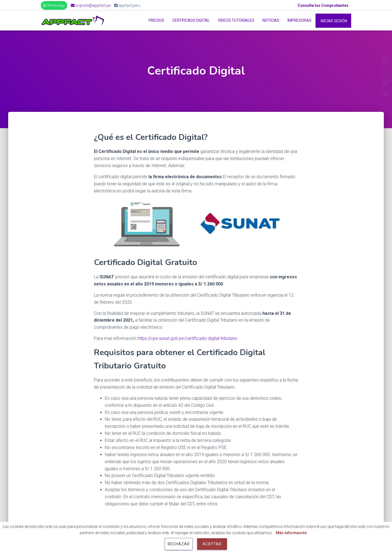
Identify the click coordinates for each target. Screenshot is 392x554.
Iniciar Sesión (334, 21)
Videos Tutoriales (236, 20)
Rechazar (179, 544)
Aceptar (212, 544)
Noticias (271, 20)
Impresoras (299, 20)
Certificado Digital (191, 20)
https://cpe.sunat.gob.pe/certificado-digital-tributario (188, 338)
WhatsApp (54, 5)
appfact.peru (127, 5)
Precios (156, 20)
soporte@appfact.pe (91, 5)
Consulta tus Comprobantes (323, 5)
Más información (291, 533)
